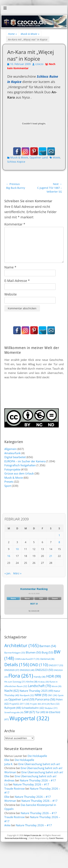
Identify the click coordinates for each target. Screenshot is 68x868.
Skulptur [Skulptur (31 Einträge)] (51, 708)
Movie (56, 157)
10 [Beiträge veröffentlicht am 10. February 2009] (17, 549)
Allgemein (11, 449)
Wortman (10, 772)
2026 (41, 598)
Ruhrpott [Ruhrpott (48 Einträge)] (13, 708)
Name (10, 267)
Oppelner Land (39, 157)
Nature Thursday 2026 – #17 (38, 780)
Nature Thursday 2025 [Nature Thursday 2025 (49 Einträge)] (36, 691)
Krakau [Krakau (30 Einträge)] (44, 682)
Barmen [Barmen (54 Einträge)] (48, 646)
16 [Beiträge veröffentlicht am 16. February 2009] (9, 556)
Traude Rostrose (15, 788)
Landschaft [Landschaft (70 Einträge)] (39, 686)
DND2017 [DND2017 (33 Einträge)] (56, 665)
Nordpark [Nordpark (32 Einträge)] (27, 695)
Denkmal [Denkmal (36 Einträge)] (47, 659)
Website (11, 294)
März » (17, 573)
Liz (6, 784)
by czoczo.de (34, 611)
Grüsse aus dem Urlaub (19, 473)
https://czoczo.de (33, 835)
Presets (9, 482)
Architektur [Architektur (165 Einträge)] (21, 645)
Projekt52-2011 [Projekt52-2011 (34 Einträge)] (19, 704)
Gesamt (55, 598)
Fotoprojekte (12, 469)
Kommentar (15, 224)
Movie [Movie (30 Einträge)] (56, 686)
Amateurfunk (13, 453)
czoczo (39, 64)
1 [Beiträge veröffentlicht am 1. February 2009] (59, 535)
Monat (27, 598)
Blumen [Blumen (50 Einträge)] (33, 652)
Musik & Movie (30, 34)
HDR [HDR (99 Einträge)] (54, 676)
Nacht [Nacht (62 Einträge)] (12, 691)
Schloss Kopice (16, 162)
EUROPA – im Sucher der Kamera (25, 461)
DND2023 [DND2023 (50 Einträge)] (44, 670)
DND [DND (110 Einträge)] (39, 665)
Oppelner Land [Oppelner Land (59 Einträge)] (21, 699)
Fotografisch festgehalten (20, 465)
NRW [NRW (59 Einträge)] (41, 695)
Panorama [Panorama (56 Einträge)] (45, 699)
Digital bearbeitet (15, 457)
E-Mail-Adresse (17, 281)
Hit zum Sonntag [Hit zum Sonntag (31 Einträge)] (15, 682)
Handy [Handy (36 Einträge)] (40, 677)
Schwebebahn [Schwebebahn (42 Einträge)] (33, 708)
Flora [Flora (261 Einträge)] (21, 676)
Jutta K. (9, 764)
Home (12, 34)
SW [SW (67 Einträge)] (29, 712)
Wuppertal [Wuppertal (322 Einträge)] (29, 718)
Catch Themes (56, 838)
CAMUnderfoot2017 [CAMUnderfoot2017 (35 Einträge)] (27, 659)
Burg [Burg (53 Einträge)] (47, 652)
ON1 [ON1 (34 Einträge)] (52, 695)
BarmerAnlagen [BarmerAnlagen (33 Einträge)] (15, 653)
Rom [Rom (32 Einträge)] (55, 704)
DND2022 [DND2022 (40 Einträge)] (27, 670)
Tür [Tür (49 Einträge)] (40, 712)
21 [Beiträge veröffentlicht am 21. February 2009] (51, 556)
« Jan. (8, 573)
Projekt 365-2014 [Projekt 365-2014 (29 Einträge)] (40, 704)
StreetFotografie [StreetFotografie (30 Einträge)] (14, 712)
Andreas (9, 780)
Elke (7, 760)
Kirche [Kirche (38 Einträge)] (32, 682)
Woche (13, 598)
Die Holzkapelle (37, 756)
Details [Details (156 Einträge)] (17, 665)
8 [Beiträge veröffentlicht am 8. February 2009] (59, 542)
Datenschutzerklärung (16, 838)
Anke (7, 825)
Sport (8, 486)
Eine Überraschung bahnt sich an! (39, 764)
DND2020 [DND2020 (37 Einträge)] (12, 670)
